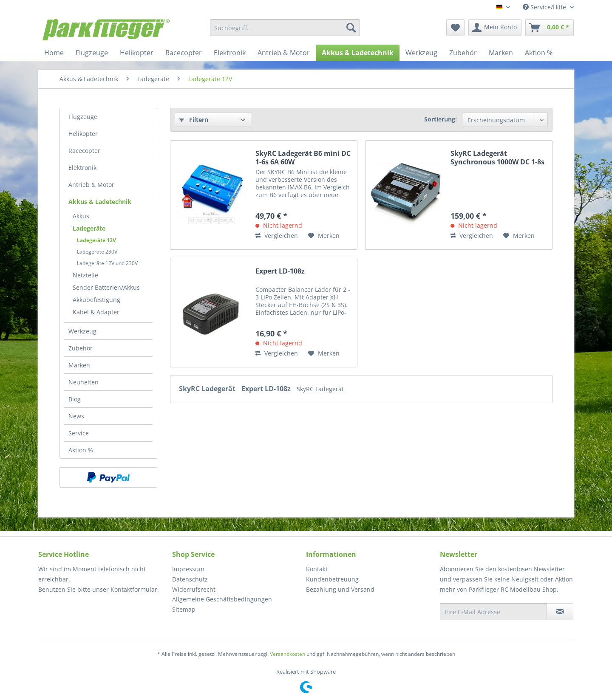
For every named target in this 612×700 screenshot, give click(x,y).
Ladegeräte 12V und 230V (107, 263)
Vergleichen (277, 236)
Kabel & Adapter (96, 312)
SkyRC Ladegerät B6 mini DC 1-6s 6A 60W (303, 158)
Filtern (194, 120)
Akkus (81, 216)
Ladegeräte (89, 228)
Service (79, 433)
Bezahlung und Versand (340, 589)
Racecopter (84, 151)
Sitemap (184, 609)
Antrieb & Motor (91, 185)
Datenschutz (190, 579)
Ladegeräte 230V (97, 252)
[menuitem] (285, 28)
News (76, 416)
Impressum (188, 569)
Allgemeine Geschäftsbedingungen (222, 599)
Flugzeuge (83, 117)
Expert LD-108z (280, 271)
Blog (75, 399)
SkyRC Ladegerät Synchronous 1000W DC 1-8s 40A (497, 158)
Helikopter (83, 134)
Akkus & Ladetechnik (100, 202)
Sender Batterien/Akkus (106, 287)
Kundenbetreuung (332, 579)
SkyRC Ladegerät (208, 389)
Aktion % (81, 450)
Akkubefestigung (96, 300)
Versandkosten (288, 654)
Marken (79, 365)
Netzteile (85, 275)
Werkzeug (82, 331)
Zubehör (81, 348)
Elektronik (82, 168)
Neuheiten (84, 382)
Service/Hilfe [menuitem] (545, 7)
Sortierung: (441, 119)
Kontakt (317, 569)
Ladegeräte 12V (96, 240)
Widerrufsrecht (194, 589)
